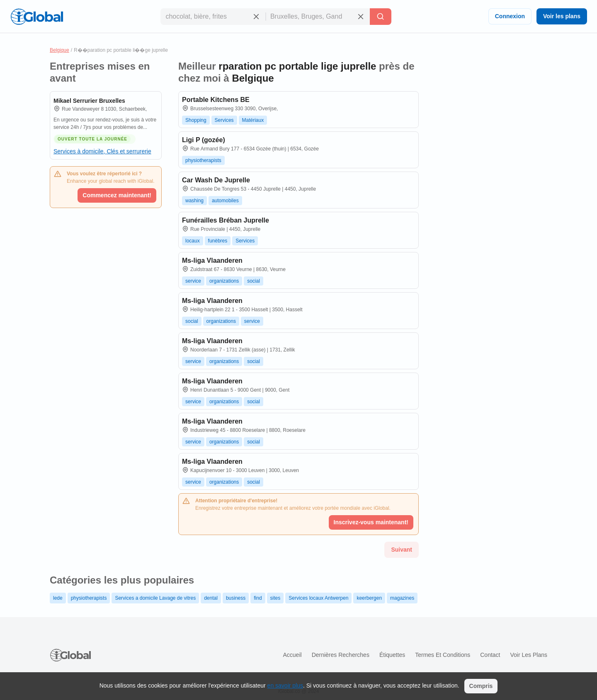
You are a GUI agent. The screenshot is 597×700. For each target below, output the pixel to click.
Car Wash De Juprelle (216, 180)
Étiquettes (392, 655)
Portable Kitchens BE (216, 100)
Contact (490, 655)
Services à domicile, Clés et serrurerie (102, 151)
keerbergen (369, 598)
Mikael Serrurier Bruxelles (89, 101)
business (236, 598)
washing (194, 201)
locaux (193, 241)
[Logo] (37, 17)
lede (58, 598)
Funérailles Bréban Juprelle (226, 220)
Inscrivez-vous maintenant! (371, 522)
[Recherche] (381, 17)
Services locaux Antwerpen (318, 598)
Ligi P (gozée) (204, 140)
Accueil (292, 655)
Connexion (510, 16)
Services (224, 120)
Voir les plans (562, 16)
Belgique (59, 50)
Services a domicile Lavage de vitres (155, 598)
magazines (402, 598)
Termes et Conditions (443, 655)
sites (275, 598)
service (193, 281)
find (258, 598)
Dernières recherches (341, 655)
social (254, 281)
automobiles (225, 201)
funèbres (218, 241)
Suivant (402, 550)
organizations (224, 281)
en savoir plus (285, 685)
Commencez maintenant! (117, 195)
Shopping (196, 120)
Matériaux (253, 120)
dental (211, 598)
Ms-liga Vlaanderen (212, 260)
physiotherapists (203, 160)
